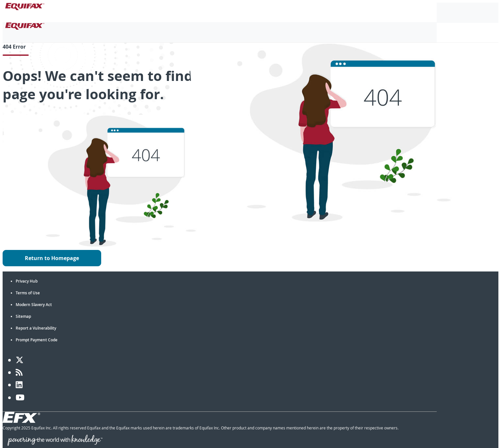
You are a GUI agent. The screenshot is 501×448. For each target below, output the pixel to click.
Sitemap (23, 316)
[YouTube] (20, 397)
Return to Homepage (52, 258)
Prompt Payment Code (37, 340)
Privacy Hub (27, 281)
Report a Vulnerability (36, 328)
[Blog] (19, 372)
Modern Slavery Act (34, 305)
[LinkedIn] (19, 385)
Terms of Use (28, 293)
